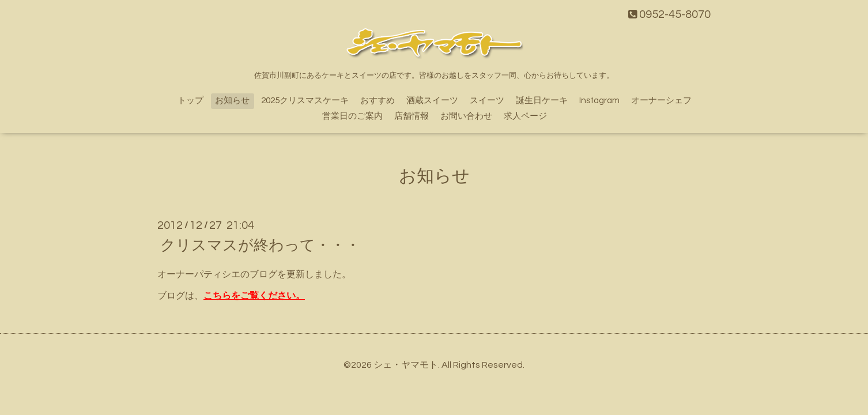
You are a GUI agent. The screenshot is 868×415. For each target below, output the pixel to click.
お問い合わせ (466, 116)
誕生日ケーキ (542, 101)
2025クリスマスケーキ (305, 101)
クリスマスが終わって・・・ (260, 246)
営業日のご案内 (352, 116)
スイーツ (487, 101)
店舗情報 (412, 116)
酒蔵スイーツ (432, 101)
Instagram (599, 101)
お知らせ (232, 101)
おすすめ (378, 101)
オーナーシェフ (661, 101)
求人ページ (525, 116)
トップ (190, 101)
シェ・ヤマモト (406, 365)
